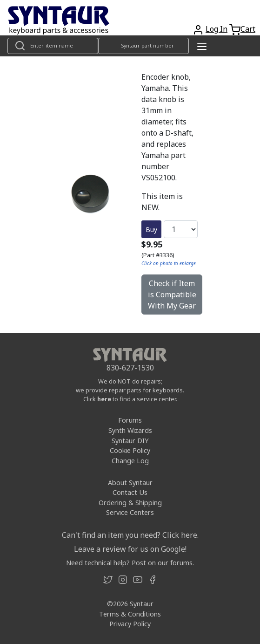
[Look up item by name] (53, 46)
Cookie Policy (130, 450)
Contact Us (130, 492)
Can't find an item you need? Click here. (130, 535)
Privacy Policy (130, 624)
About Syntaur (130, 483)
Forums (130, 420)
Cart (248, 29)
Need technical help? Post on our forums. (130, 563)
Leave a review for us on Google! (130, 549)
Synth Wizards (130, 430)
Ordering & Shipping (130, 503)
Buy (151, 230)
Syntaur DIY (130, 441)
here (104, 399)
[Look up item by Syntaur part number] (143, 46)
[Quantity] (181, 229)
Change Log (130, 461)
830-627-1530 (130, 368)
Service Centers (130, 512)
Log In (217, 29)
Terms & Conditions (130, 614)
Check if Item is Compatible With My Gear (172, 295)
